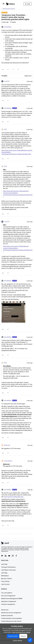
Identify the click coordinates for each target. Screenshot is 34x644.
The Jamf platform (7, 593)
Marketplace (5, 576)
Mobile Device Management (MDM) (12, 599)
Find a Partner (5, 581)
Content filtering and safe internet (11, 621)
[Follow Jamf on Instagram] (13, 556)
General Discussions (9, 9)
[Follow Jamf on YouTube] (9, 556)
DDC (5, 129)
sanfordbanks (8, 461)
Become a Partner (7, 579)
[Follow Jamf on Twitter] (2, 556)
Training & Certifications (8, 567)
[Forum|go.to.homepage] (10, 4)
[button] (4, 4)
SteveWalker (8, 27)
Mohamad (7, 445)
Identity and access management (11, 613)
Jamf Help (4, 564)
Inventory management (8, 604)
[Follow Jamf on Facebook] (16, 556)
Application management (9, 601)
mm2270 (7, 81)
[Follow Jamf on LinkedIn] (6, 556)
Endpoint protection (7, 615)
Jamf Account (5, 584)
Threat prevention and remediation (12, 618)
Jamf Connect (8, 497)
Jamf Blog (4, 573)
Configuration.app (18, 497)
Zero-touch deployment (8, 596)
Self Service (5, 610)
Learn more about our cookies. (21, 632)
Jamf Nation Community (8, 570)
